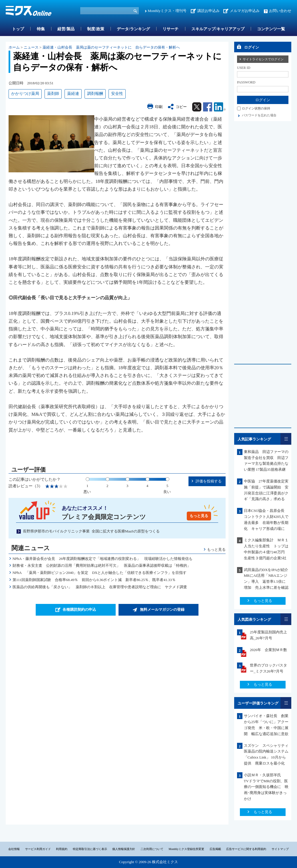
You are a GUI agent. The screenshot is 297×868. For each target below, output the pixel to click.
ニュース (31, 47)
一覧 (286, 439)
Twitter (197, 107)
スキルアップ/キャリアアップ (218, 29)
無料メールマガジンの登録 (162, 609)
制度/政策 (96, 29)
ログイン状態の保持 (256, 108)
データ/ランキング (133, 29)
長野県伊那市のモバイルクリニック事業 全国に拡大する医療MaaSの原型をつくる (91, 531)
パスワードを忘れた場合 (259, 115)
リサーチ (170, 29)
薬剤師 (53, 94)
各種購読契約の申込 (79, 609)
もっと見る (199, 516)
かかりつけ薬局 (25, 94)
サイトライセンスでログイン (263, 59)
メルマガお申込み (245, 11)
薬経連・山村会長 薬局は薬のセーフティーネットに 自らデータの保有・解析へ (111, 47)
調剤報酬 (95, 94)
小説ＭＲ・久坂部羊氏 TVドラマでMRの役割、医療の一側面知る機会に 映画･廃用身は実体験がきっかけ (266, 787)
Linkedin (220, 107)
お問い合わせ (280, 11)
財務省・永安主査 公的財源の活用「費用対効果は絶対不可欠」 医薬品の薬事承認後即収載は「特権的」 (102, 565)
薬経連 (73, 94)
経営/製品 (66, 29)
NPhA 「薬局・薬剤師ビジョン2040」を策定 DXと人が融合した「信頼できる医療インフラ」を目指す (102, 573)
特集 (41, 29)
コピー (181, 107)
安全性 (117, 94)
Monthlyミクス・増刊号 (167, 11)
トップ (18, 29)
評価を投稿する (209, 481)
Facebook (208, 107)
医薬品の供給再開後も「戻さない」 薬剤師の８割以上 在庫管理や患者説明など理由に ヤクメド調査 (100, 587)
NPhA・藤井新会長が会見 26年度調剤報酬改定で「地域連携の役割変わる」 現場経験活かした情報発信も (103, 559)
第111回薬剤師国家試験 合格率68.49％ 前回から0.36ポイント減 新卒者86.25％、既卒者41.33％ (94, 580)
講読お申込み (208, 11)
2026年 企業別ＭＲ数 (268, 650)
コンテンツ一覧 (271, 29)
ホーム (14, 47)
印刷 (159, 107)
